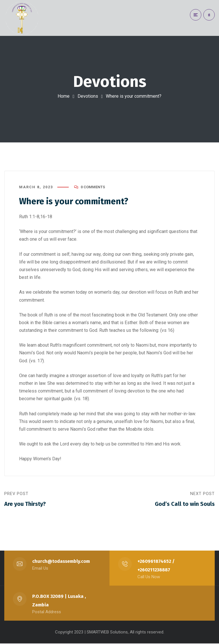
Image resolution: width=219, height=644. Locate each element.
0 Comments (93, 187)
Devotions (88, 96)
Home (64, 96)
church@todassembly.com (61, 562)
